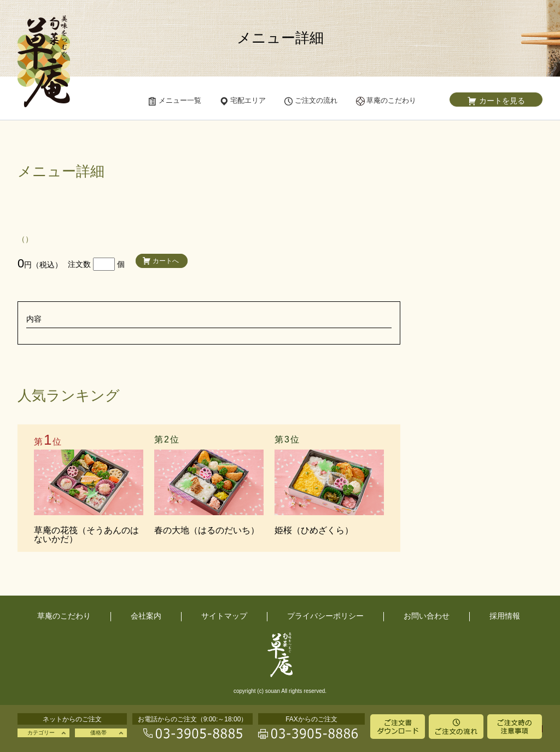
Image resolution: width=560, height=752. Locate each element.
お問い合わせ (427, 616)
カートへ (166, 261)
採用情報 (505, 616)
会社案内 (146, 616)
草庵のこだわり (64, 616)
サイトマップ (224, 616)
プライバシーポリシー (325, 616)
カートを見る (502, 101)
